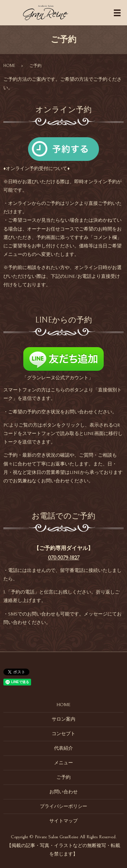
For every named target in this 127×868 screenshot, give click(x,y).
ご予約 (63, 777)
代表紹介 (63, 748)
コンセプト (63, 734)
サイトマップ (63, 821)
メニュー (63, 763)
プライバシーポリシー (63, 806)
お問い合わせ (63, 792)
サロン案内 (63, 719)
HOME (9, 66)
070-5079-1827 (64, 558)
